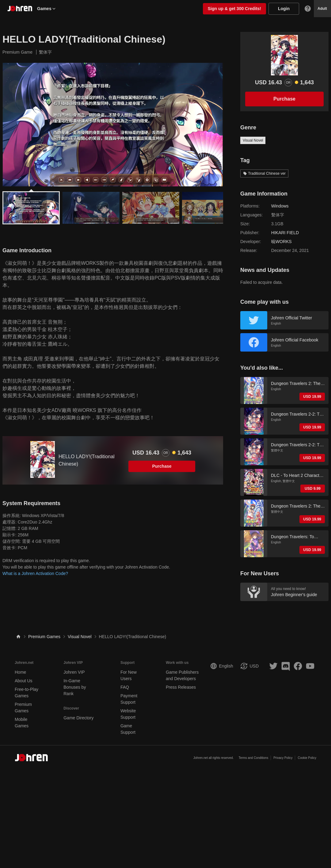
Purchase (162, 466)
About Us (24, 681)
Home (20, 672)
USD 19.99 (312, 397)
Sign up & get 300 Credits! (234, 9)
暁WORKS (282, 242)
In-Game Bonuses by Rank (75, 687)
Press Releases (181, 687)
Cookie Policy (307, 758)
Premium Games (44, 637)
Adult (322, 9)
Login (284, 9)
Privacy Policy (283, 758)
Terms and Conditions (253, 758)
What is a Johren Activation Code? (35, 573)
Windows (280, 206)
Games (47, 9)
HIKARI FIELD (285, 233)
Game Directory (78, 718)
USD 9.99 (313, 489)
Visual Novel (253, 140)
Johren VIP (74, 672)
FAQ (125, 687)
